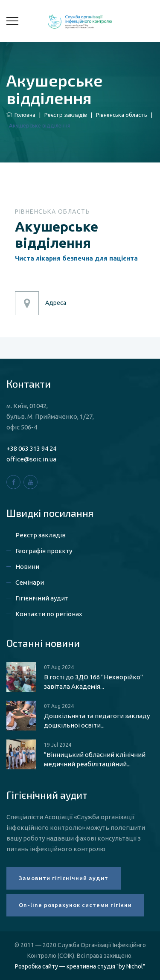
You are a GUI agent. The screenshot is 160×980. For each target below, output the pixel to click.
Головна (21, 115)
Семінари (30, 582)
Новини (27, 567)
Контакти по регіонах (49, 614)
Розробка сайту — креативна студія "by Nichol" (80, 966)
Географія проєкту (44, 551)
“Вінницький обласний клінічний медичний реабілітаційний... (95, 759)
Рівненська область (122, 115)
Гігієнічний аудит (42, 598)
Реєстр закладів (66, 115)
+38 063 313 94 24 (31, 448)
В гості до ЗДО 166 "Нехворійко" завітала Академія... (93, 682)
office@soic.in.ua (31, 459)
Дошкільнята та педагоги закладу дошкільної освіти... (97, 721)
